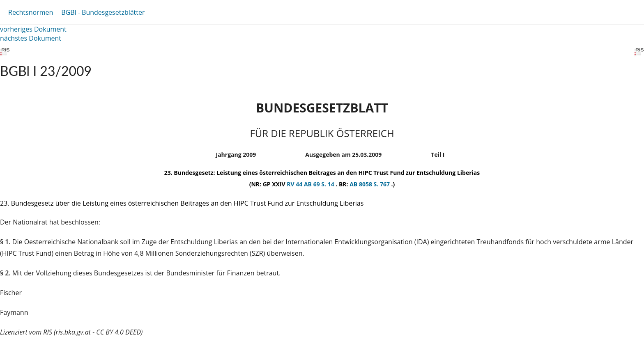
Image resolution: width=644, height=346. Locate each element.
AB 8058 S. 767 (370, 184)
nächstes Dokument (31, 38)
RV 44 (295, 184)
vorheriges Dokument (33, 29)
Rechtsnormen (31, 12)
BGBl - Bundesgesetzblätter (103, 12)
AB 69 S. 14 (320, 184)
